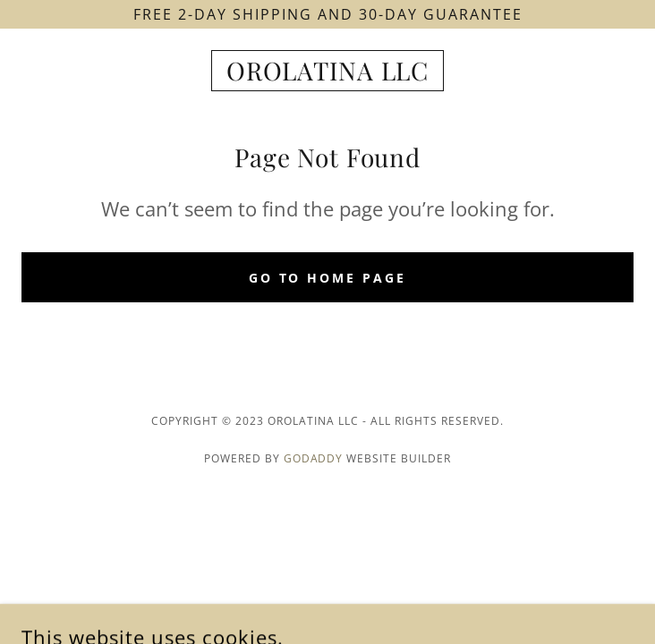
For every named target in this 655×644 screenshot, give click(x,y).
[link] (327, 71)
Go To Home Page (328, 278)
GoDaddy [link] (314, 458)
